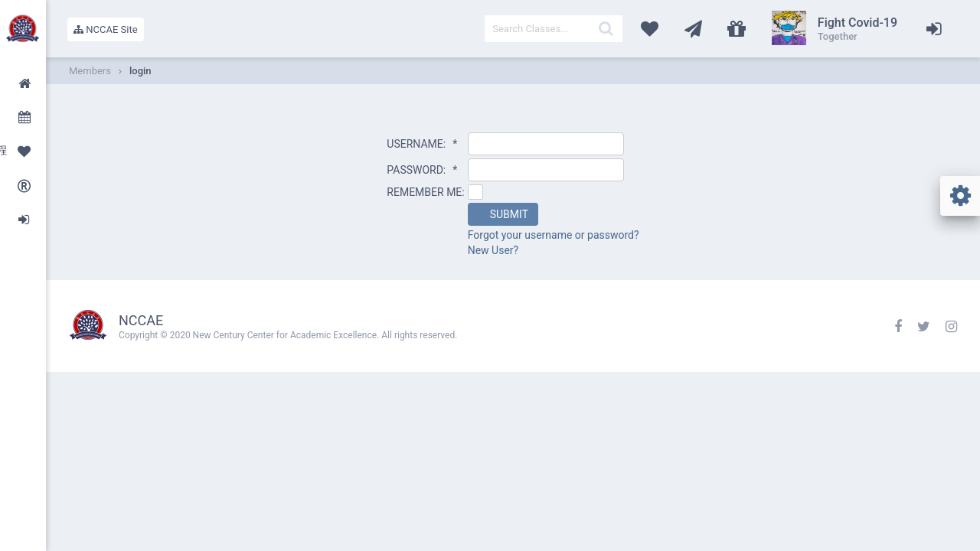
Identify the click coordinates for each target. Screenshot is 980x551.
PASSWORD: (422, 170)
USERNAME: (422, 144)
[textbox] (554, 29)
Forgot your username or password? (554, 235)
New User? (493, 250)
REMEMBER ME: (425, 192)
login (140, 71)
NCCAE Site (106, 29)
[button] (503, 214)
